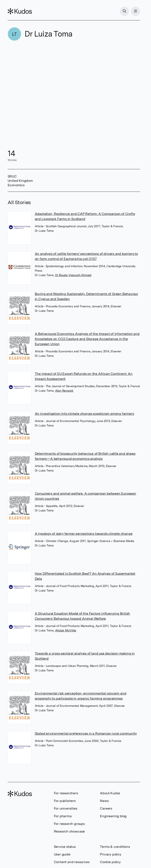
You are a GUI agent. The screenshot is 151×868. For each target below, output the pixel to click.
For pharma (63, 816)
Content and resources (72, 862)
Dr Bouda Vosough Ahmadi (73, 275)
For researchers (66, 793)
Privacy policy (110, 854)
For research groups (69, 824)
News (104, 801)
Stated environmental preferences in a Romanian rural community (86, 733)
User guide (62, 854)
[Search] (124, 11)
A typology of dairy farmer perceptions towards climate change (84, 534)
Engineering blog (113, 816)
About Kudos (110, 793)
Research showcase (69, 831)
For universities (66, 808)
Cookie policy (110, 862)
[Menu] (136, 11)
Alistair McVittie (66, 630)
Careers (106, 808)
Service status (65, 847)
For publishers (65, 801)
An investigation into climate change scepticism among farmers (84, 414)
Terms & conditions (115, 847)
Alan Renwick (64, 391)
